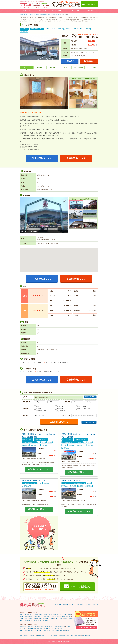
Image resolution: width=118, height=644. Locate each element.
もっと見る (44, 465)
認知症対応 (60, 406)
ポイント (26, 67)
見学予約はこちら (42, 158)
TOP (37, 14)
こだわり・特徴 (92, 67)
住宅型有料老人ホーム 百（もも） (34, 481)
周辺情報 (53, 67)
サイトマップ (95, 635)
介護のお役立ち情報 (65, 635)
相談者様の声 (56, 635)
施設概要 (40, 67)
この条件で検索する (59, 422)
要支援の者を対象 (41, 411)
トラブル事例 (48, 635)
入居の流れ (76, 11)
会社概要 (90, 11)
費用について (33, 635)
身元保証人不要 (82, 406)
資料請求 (89, 61)
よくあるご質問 (41, 635)
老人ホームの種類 (24, 635)
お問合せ (95, 605)
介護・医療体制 (78, 67)
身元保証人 (60, 409)
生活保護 (39, 409)
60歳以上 (39, 406)
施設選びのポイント (59, 11)
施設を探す (42, 11)
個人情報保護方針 (86, 635)
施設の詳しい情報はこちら (39, 469)
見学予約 (70, 61)
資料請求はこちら (76, 158)
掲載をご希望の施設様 (76, 635)
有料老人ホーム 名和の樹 (71, 481)
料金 (65, 67)
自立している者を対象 (84, 409)
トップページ (28, 11)
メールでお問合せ (89, 4)
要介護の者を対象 (62, 411)
